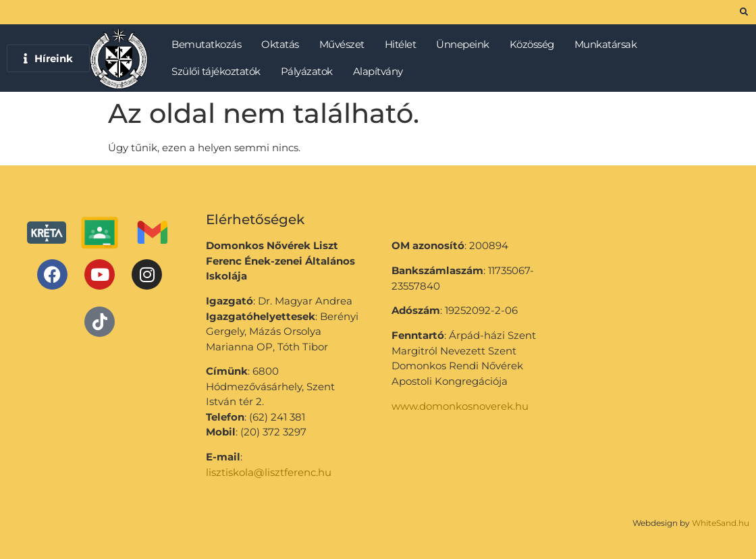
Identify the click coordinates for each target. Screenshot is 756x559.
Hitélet (404, 45)
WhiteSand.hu (721, 523)
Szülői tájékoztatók (219, 72)
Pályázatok (310, 72)
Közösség (535, 45)
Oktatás (283, 45)
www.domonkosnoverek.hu (460, 406)
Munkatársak (609, 45)
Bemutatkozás (210, 45)
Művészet (345, 45)
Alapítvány (378, 71)
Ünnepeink (466, 45)
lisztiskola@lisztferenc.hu (269, 472)
